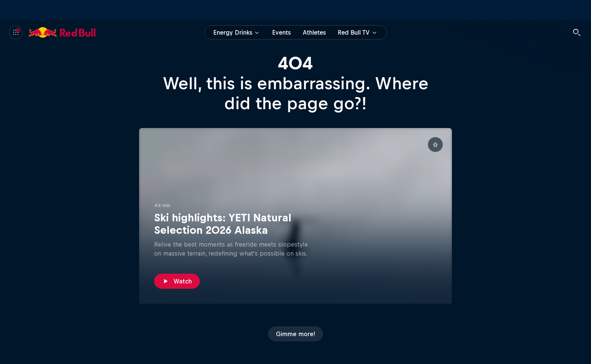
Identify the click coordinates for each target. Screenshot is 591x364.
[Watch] (177, 281)
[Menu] (16, 32)
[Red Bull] (62, 32)
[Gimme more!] (295, 334)
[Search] (577, 32)
